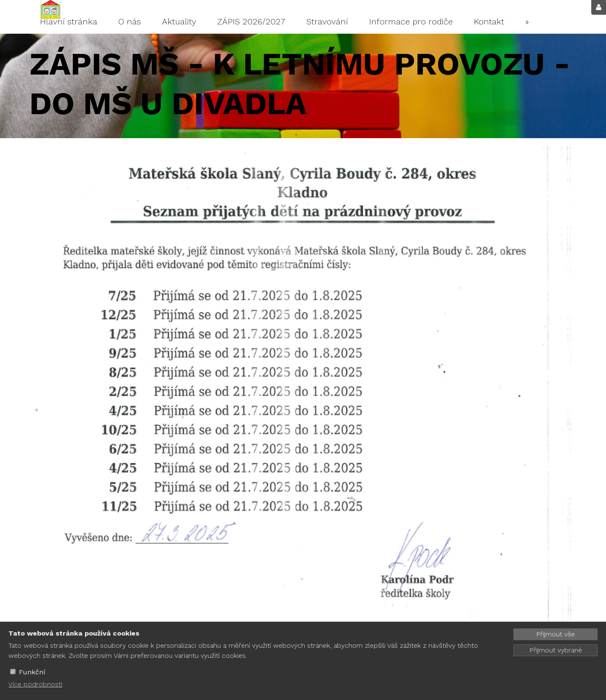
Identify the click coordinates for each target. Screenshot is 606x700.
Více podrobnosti (35, 684)
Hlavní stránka (69, 21)
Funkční (32, 672)
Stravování (327, 21)
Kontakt (489, 21)
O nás (130, 21)
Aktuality (179, 21)
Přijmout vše (555, 634)
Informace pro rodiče (411, 21)
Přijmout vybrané (556, 650)
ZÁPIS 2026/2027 (251, 21)
